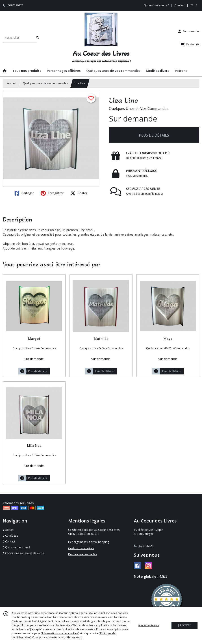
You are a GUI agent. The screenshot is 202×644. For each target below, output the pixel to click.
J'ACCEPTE (185, 625)
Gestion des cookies (81, 548)
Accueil (12, 83)
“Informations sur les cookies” (60, 633)
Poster (79, 193)
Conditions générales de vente (23, 553)
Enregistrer (52, 193)
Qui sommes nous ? (16, 547)
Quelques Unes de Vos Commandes (139, 108)
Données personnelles (83, 554)
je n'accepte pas (149, 625)
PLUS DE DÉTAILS (154, 135)
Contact (180, 5)
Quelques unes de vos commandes (45, 83)
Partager (24, 193)
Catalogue (10, 536)
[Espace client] (189, 31)
